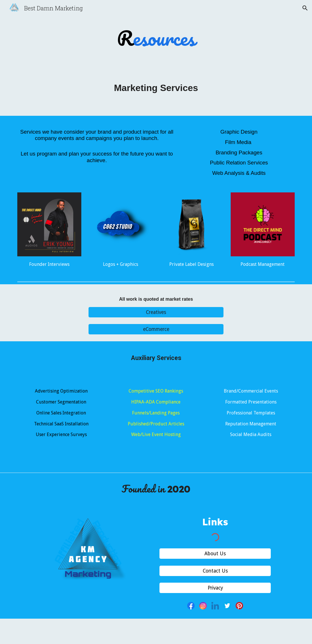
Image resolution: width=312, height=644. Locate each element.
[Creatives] (156, 312)
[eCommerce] (156, 329)
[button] (305, 8)
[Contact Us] (215, 571)
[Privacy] (215, 588)
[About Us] (215, 554)
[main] (156, 38)
